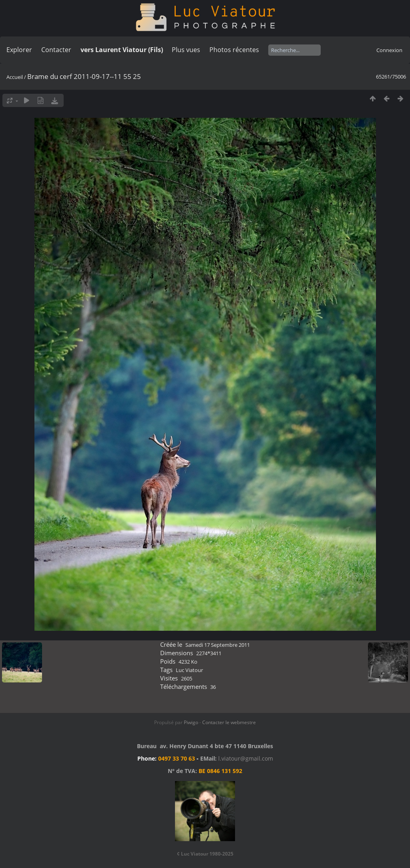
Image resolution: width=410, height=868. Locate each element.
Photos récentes (234, 50)
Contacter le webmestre (229, 722)
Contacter (56, 50)
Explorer (19, 50)
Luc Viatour (189, 670)
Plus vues (186, 50)
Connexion (389, 50)
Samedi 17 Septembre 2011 (218, 645)
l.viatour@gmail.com (246, 758)
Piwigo (191, 722)
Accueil (15, 77)
